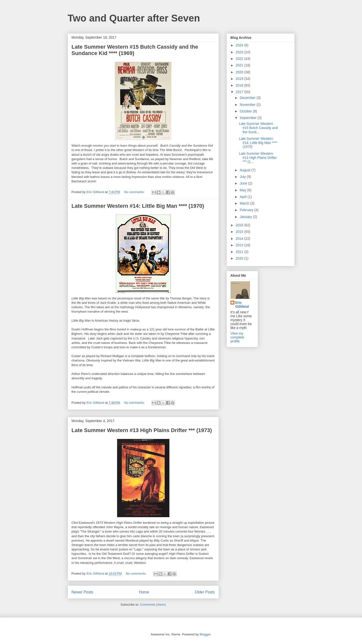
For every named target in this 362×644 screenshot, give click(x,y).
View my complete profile (237, 337)
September (249, 118)
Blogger (205, 634)
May (243, 190)
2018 (240, 85)
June (244, 183)
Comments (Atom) (153, 605)
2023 (240, 52)
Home (144, 592)
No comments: (135, 192)
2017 (240, 92)
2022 (240, 59)
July (243, 177)
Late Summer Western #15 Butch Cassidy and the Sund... (258, 128)
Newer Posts (82, 592)
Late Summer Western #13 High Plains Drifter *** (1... (258, 158)
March (245, 203)
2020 (240, 72)
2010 (240, 258)
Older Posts (205, 592)
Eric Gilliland (242, 305)
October (246, 111)
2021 (240, 65)
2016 (240, 225)
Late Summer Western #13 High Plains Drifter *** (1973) (142, 430)
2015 (240, 232)
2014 (240, 239)
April (244, 197)
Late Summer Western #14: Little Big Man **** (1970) (138, 206)
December (248, 98)
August (246, 170)
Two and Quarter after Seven (134, 18)
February (247, 210)
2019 (240, 79)
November (248, 105)
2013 (240, 245)
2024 (240, 45)
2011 (240, 252)
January (246, 217)
